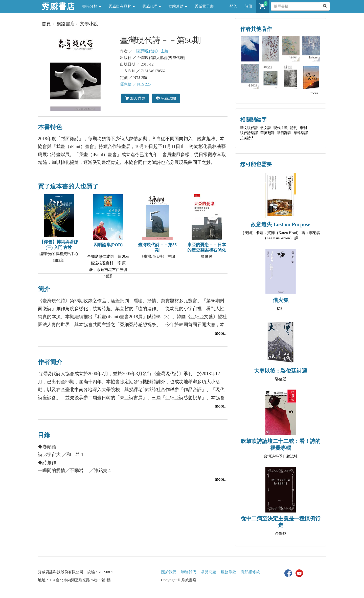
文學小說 (89, 24)
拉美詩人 (247, 138)
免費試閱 (166, 98)
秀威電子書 (204, 6)
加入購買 (135, 98)
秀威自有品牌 (122, 6)
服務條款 (229, 572)
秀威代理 (152, 6)
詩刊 (294, 128)
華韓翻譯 (301, 133)
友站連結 (178, 6)
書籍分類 (92, 6)
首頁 (46, 24)
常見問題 (209, 572)
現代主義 (281, 128)
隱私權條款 (250, 572)
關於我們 (169, 572)
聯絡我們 (189, 572)
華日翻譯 (284, 133)
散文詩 (266, 128)
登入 (233, 6)
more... (221, 333)
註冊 (248, 6)
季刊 (303, 128)
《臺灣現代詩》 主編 (151, 51)
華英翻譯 (267, 133)
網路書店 (66, 24)
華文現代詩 (249, 128)
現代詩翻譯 (249, 133)
